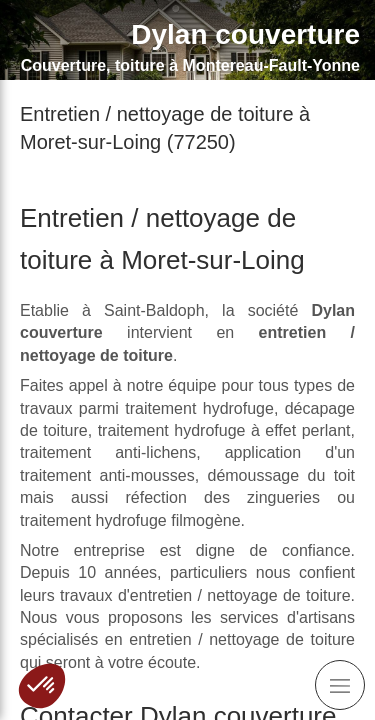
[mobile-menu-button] (340, 685)
